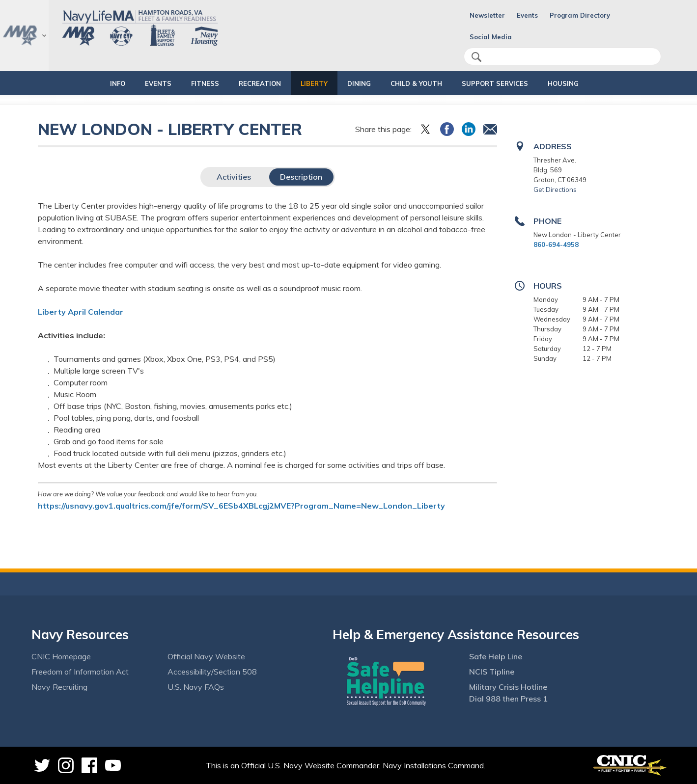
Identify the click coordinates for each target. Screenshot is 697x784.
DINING (359, 83)
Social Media (491, 37)
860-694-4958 (556, 244)
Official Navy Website (206, 656)
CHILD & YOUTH (425, 83)
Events (527, 15)
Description (301, 177)
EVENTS (141, 83)
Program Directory (580, 15)
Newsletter (487, 15)
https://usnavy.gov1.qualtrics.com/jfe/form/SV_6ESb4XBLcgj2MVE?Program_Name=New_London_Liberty (241, 506)
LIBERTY (314, 83)
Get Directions (555, 189)
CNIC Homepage (61, 656)
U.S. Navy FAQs (196, 687)
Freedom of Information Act (80, 672)
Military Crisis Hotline (508, 687)
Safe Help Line (496, 656)
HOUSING (588, 83)
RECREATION (251, 83)
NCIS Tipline (492, 672)
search (476, 57)
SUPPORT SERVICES (512, 83)
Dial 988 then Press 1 (508, 699)
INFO (93, 83)
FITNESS (188, 83)
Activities (234, 177)
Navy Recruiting (59, 687)
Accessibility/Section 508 (212, 672)
